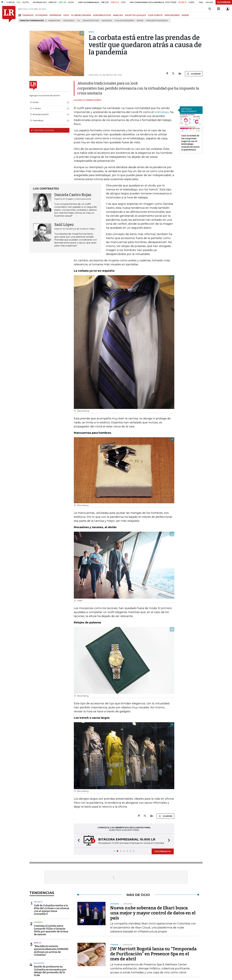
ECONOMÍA (42, 15)
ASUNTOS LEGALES (135, 15)
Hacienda (38, 922)
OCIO (66, 15)
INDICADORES (172, 15)
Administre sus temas (42, 130)
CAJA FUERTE (155, 15)
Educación (39, 963)
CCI (78, 21)
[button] (78, 841)
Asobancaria (54, 21)
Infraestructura (91, 21)
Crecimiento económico (157, 21)
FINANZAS (28, 15)
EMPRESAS (55, 15)
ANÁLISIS (118, 15)
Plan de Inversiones (124, 21)
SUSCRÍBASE (224, 2)
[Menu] (20, 15)
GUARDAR (194, 74)
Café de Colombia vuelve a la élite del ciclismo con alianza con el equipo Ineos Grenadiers (52, 910)
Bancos (38, 943)
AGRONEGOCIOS (102, 15)
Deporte (38, 902)
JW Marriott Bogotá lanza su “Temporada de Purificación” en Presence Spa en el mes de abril (153, 954)
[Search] (210, 9)
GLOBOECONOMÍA (81, 15)
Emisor (140, 21)
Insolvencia (69, 21)
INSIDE (185, 15)
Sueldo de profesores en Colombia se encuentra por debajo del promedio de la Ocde (50, 971)
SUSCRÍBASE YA (163, 851)
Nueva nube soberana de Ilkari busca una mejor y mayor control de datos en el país (153, 913)
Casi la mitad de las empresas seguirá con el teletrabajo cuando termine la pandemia (190, 143)
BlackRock (107, 21)
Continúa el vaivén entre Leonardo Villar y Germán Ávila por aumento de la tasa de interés (51, 930)
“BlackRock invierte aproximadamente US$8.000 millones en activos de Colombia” (51, 951)
